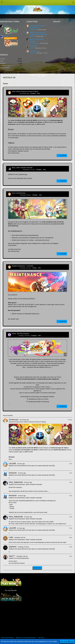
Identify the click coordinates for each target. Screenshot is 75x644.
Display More (38, 568)
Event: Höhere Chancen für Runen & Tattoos (25, 92)
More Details (64, 641)
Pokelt (6, 36)
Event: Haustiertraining (19, 193)
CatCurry (15, 336)
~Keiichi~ (32, 53)
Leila (11, 537)
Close (72, 641)
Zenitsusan (33, 30)
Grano (6, 26)
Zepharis (13, 547)
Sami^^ (32, 48)
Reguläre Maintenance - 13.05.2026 (23, 266)
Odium (20, 68)
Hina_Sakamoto (34, 43)
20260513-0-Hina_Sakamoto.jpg (18, 174)
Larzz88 (32, 36)
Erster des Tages (35, 51)
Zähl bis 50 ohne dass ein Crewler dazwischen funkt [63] (38, 466)
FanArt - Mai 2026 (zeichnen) (21, 334)
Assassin (13, 473)
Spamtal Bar (33, 46)
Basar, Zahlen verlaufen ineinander (22, 168)
